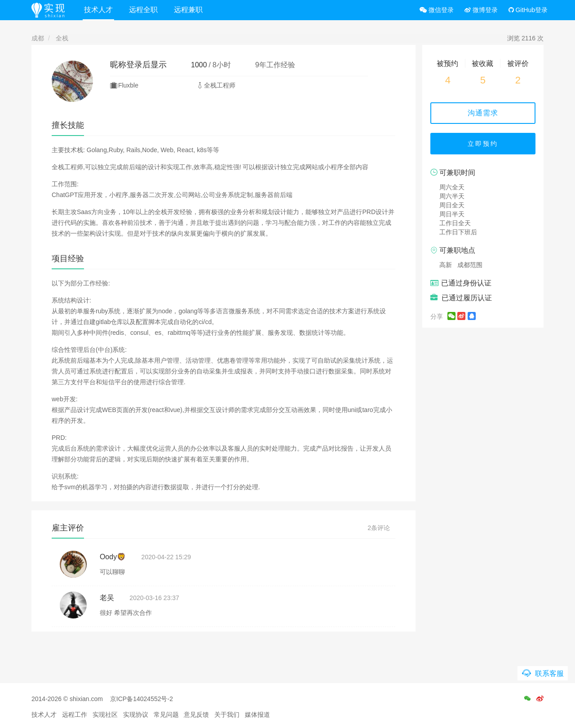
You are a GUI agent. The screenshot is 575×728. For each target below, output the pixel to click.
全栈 (62, 38)
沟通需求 (483, 113)
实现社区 (105, 715)
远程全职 (143, 10)
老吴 (107, 598)
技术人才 (98, 10)
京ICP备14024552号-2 (142, 699)
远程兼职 (188, 10)
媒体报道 (257, 715)
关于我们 (227, 715)
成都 (38, 38)
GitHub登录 (528, 10)
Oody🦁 (113, 557)
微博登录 (481, 10)
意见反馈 (196, 715)
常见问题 (166, 715)
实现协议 (136, 715)
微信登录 (437, 10)
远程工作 (75, 715)
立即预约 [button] (483, 144)
